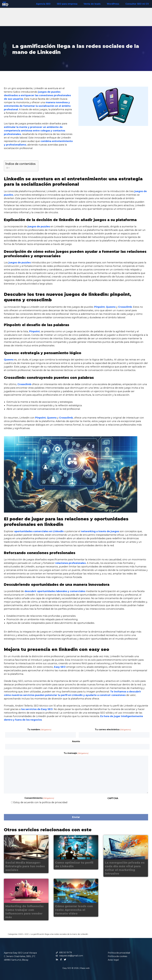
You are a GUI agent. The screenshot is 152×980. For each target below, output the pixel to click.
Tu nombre (39, 730)
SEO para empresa (67, 4)
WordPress (113, 4)
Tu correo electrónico (113, 730)
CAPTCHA (113, 798)
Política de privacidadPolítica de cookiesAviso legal (119, 956)
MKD (21, 934)
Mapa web (85, 968)
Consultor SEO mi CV (137, 4)
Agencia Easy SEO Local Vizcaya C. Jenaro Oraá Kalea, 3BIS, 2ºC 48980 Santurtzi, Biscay (20, 956)
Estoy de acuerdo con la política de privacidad (40, 802)
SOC (27, 934)
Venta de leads (92, 4)
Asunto (76, 741)
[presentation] (97, 806)
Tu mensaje (76, 753)
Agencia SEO (43, 4)
